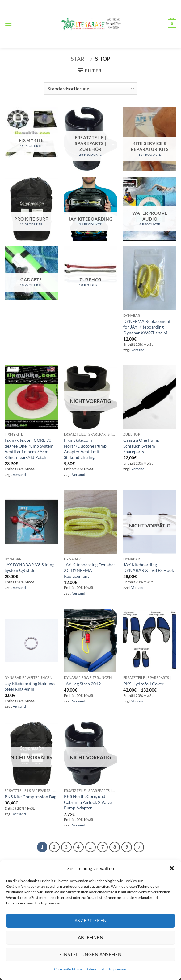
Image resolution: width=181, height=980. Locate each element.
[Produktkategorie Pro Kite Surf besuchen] (31, 209)
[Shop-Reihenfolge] (90, 89)
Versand (138, 350)
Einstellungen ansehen (90, 954)
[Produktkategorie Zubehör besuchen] (90, 273)
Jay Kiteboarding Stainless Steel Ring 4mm (30, 686)
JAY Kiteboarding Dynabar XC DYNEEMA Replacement (90, 570)
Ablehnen (91, 937)
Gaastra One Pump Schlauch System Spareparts (141, 446)
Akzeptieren (91, 920)
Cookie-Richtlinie (68, 969)
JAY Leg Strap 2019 (82, 684)
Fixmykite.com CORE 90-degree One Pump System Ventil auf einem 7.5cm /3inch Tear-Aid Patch (29, 449)
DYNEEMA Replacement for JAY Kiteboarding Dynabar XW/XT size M (147, 327)
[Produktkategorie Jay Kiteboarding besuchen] (90, 209)
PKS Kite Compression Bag (30, 797)
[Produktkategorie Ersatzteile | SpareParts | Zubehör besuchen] (90, 139)
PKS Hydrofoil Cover (143, 684)
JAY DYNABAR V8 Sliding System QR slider (29, 568)
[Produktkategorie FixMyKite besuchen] (31, 134)
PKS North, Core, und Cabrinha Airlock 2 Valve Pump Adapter (88, 802)
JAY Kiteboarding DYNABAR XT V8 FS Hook (149, 568)
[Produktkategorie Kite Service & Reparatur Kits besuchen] (150, 139)
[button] (172, 868)
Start (79, 59)
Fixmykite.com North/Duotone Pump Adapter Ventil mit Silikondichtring (85, 449)
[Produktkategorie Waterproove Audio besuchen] (150, 209)
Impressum (118, 969)
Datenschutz (96, 969)
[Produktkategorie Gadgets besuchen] (31, 273)
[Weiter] (139, 847)
